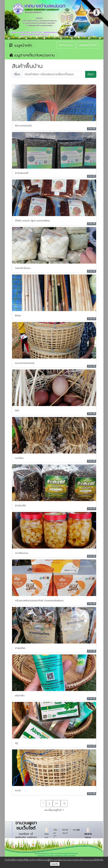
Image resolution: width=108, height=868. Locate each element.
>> (57, 804)
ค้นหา (91, 74)
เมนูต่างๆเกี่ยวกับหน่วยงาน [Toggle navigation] (32, 55)
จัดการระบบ (66, 45)
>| (64, 804)
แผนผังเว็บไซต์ (88, 45)
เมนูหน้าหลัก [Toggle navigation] (21, 45)
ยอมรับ (55, 864)
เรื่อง (17, 74)
